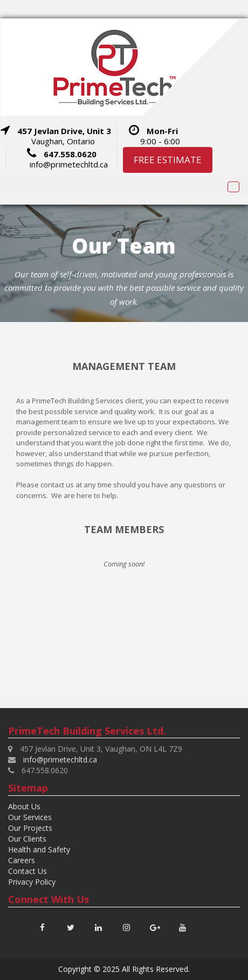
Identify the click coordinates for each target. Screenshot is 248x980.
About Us (24, 806)
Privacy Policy (32, 882)
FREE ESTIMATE (168, 160)
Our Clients (27, 839)
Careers (22, 860)
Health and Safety (39, 849)
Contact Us (27, 871)
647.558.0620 (70, 154)
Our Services (30, 817)
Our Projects (30, 828)
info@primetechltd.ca (69, 164)
